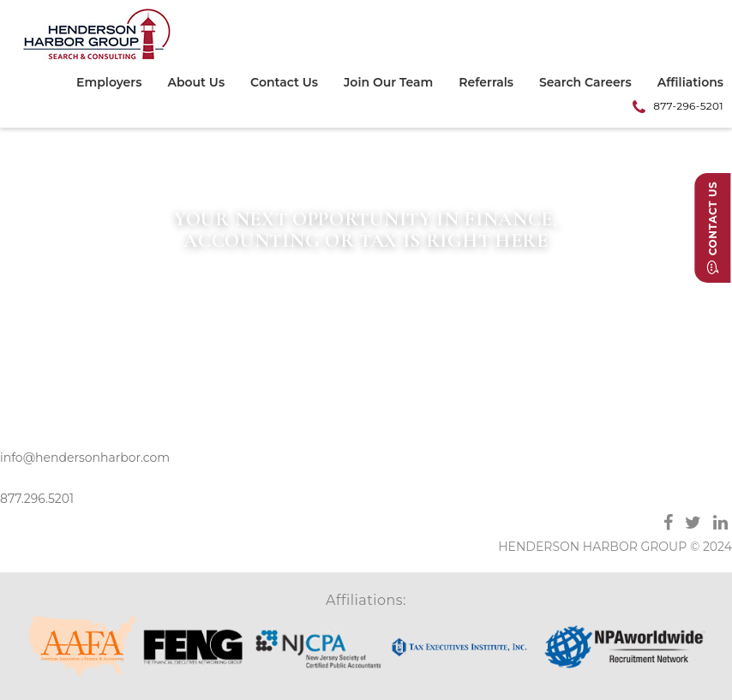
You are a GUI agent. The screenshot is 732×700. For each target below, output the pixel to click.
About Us (196, 83)
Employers (109, 83)
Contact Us (284, 83)
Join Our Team (388, 83)
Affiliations (690, 83)
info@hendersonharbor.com (85, 458)
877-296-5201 (688, 106)
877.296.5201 (37, 499)
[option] (366, 234)
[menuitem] (115, 85)
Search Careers (585, 83)
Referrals (486, 83)
